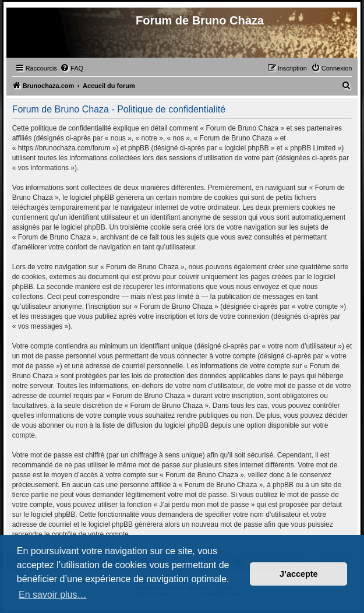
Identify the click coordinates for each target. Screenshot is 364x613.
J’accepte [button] (299, 574)
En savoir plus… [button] (53, 595)
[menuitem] (72, 68)
